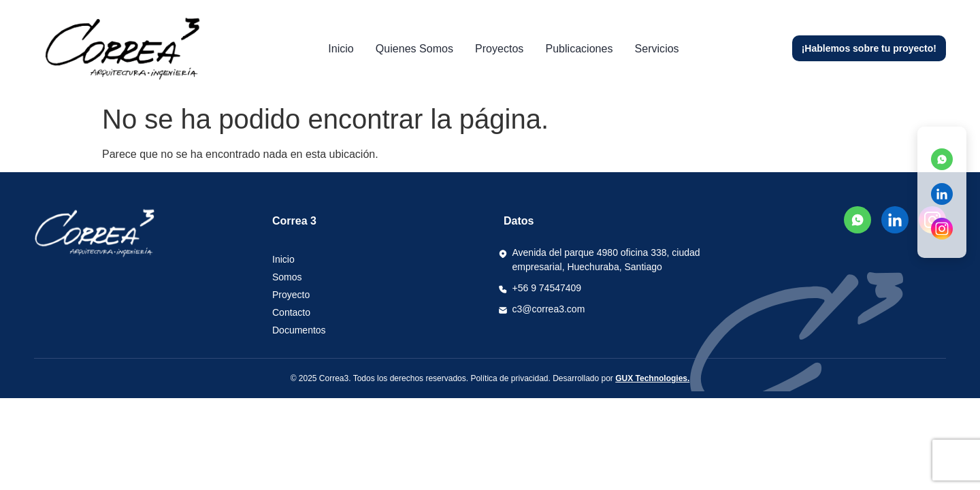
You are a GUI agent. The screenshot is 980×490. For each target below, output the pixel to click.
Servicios (650, 49)
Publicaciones (576, 49)
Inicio (348, 49)
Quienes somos (418, 49)
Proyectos (499, 49)
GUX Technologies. (652, 378)
